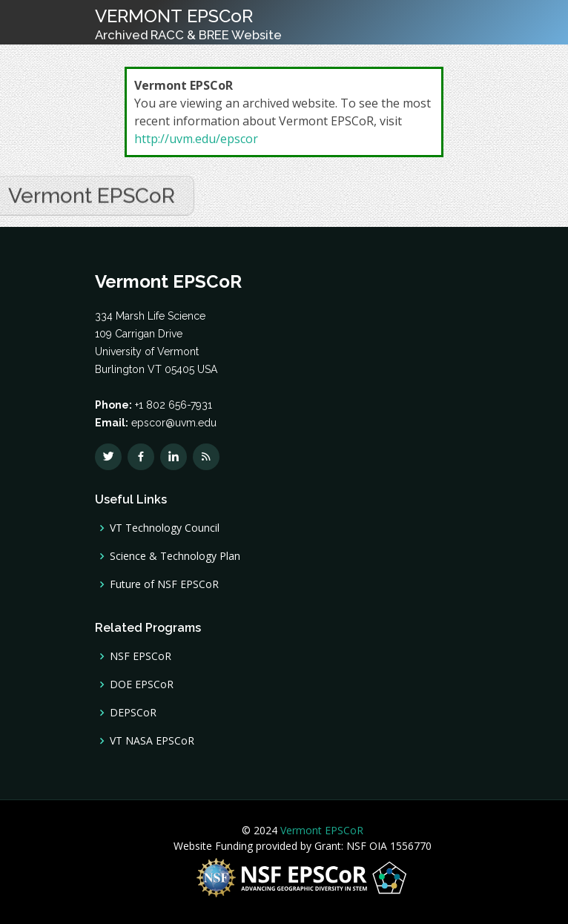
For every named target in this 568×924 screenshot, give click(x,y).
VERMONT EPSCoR (188, 24)
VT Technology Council (165, 528)
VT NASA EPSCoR (152, 741)
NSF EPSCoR (141, 656)
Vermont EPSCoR (320, 830)
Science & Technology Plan (175, 556)
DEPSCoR (133, 713)
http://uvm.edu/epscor (196, 139)
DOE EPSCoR (142, 684)
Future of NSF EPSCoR (164, 584)
